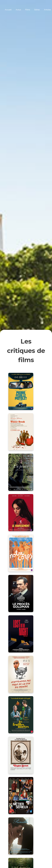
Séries (37, 10)
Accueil (8, 10)
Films (28, 10)
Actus (18, 10)
